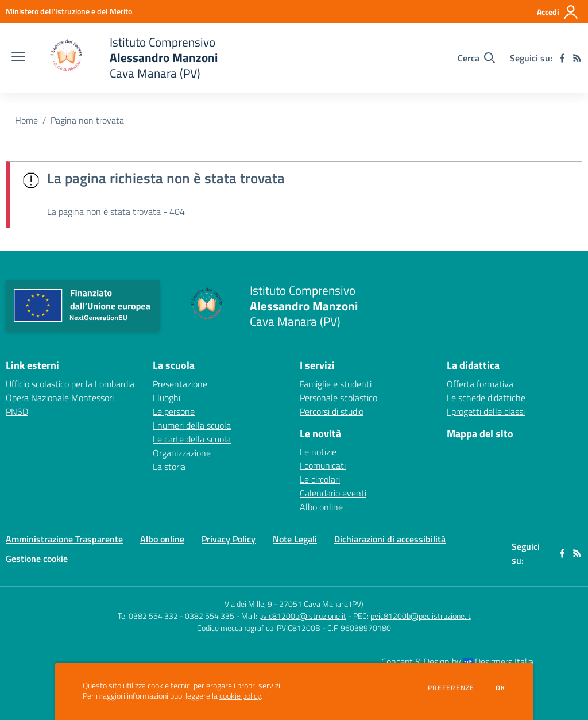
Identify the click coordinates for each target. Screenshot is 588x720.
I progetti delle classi (486, 411)
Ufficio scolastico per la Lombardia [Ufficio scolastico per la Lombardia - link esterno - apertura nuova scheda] (70, 384)
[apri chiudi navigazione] (18, 58)
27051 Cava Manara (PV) (321, 604)
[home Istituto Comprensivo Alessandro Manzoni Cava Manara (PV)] (127, 58)
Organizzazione (182, 453)
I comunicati (323, 465)
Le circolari (320, 479)
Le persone (174, 411)
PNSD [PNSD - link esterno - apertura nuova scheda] (17, 411)
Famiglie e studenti (336, 384)
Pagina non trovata (87, 120)
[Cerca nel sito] (476, 58)
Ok (501, 688)
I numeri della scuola (192, 425)
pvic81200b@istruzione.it (303, 616)
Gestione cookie (37, 559)
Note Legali (295, 539)
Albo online (321, 507)
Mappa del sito (480, 434)
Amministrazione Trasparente (64, 539)
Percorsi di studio (332, 411)
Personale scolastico (339, 398)
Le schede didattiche (486, 398)
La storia (169, 467)
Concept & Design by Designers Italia (457, 661)
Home (26, 120)
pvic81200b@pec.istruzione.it (421, 616)
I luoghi (167, 398)
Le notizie (318, 452)
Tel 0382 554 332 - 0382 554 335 (176, 616)
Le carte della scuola (192, 439)
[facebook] (562, 58)
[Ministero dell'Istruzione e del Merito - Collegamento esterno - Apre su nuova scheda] (69, 11)
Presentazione (180, 384)
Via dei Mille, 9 (248, 604)
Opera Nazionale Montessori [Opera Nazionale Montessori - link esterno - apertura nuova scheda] (60, 398)
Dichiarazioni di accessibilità (390, 539)
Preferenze (451, 688)
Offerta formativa (480, 384)
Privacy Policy (229, 539)
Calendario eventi (333, 493)
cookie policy (240, 696)
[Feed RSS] (577, 58)
